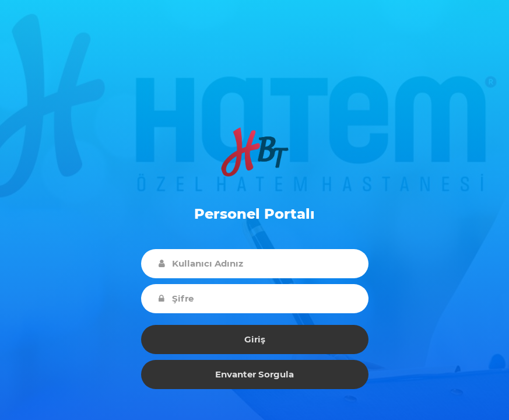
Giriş (255, 339)
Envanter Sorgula (255, 374)
